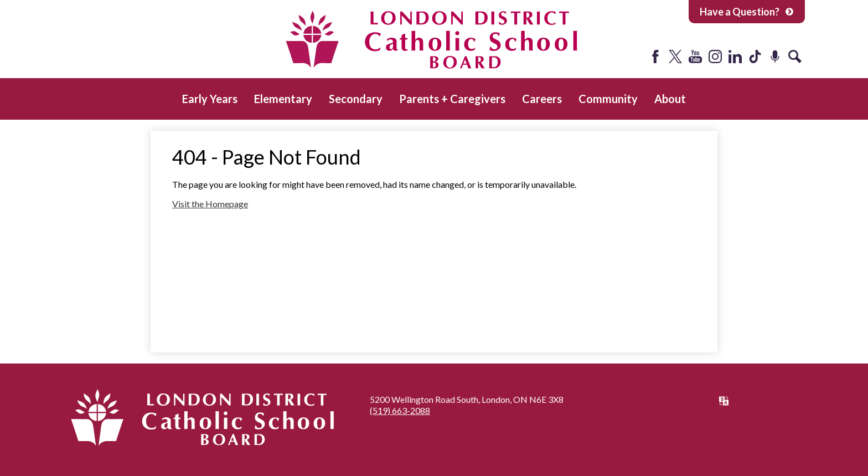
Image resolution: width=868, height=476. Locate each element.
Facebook (655, 57)
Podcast (775, 57)
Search (795, 57)
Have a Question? (747, 12)
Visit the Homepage (210, 204)
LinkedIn (735, 57)
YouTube (695, 57)
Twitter (675, 57)
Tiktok (755, 57)
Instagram (715, 57)
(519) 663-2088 (400, 410)
